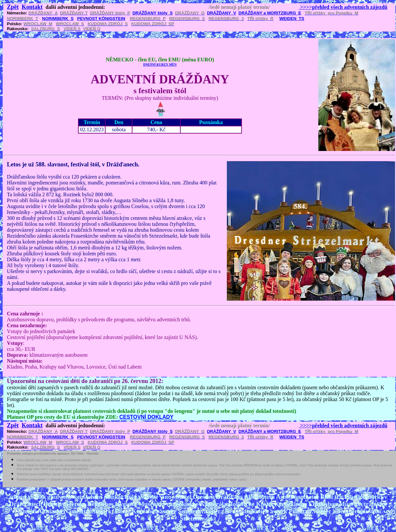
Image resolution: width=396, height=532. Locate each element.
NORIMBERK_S (58, 19)
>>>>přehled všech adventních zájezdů (343, 7)
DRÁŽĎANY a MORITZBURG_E (270, 13)
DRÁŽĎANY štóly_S (153, 13)
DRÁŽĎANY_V (221, 13)
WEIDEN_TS (292, 19)
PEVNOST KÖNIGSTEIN (101, 19)
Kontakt (32, 7)
